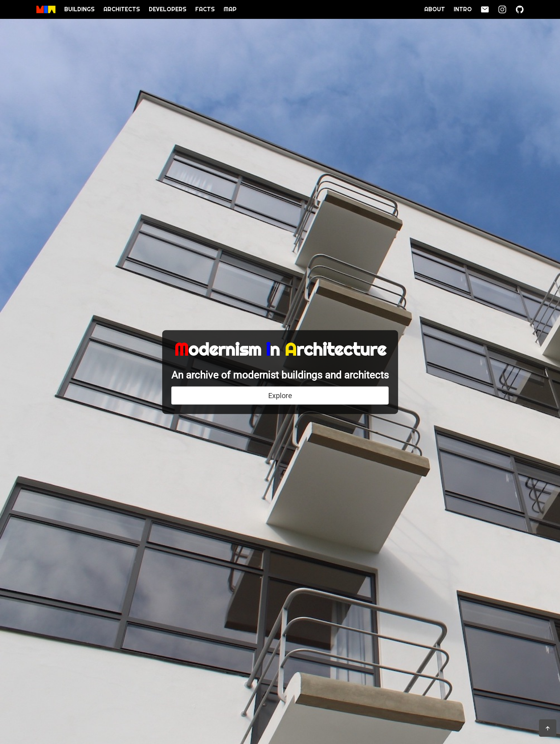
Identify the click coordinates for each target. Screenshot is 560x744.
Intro (463, 9)
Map (230, 9)
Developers (168, 9)
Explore (280, 396)
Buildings (79, 9)
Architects (122, 9)
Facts (205, 9)
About (435, 9)
